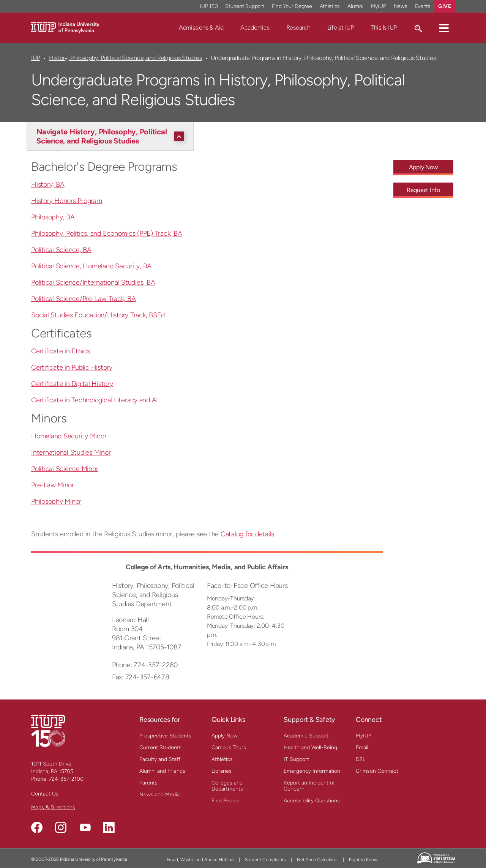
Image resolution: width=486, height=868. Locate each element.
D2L (361, 759)
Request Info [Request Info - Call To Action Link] (423, 190)
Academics (255, 28)
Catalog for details (247, 534)
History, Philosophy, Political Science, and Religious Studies (125, 58)
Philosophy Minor (56, 501)
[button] (444, 28)
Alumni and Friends (162, 771)
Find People (226, 801)
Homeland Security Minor (69, 436)
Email (362, 747)
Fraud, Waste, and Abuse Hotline (200, 860)
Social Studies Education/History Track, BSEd (98, 315)
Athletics (222, 759)
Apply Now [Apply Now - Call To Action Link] (424, 167)
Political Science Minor (65, 469)
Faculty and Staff (160, 759)
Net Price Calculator (317, 860)
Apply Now (225, 736)
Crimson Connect (377, 771)
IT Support (296, 759)
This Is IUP (384, 28)
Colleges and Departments (227, 786)
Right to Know (363, 860)
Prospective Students (165, 736)
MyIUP (364, 736)
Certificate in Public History (72, 367)
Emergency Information (312, 771)
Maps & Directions (53, 807)
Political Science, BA (61, 250)
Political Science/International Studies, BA (93, 282)
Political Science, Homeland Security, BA (91, 266)
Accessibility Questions (312, 801)
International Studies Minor (71, 452)
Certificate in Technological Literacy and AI (95, 400)
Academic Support (306, 736)
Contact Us (45, 794)
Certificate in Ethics (61, 351)
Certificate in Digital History (72, 384)
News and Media (159, 795)
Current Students (160, 747)
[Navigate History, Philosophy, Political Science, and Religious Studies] (112, 136)
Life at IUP (341, 28)
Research (298, 28)
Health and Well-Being (310, 747)
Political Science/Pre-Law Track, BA (83, 299)
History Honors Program (67, 201)
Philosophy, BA (53, 217)
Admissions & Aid (201, 28)
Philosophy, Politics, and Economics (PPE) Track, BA (107, 233)
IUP (36, 58)
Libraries (222, 771)
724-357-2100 (66, 779)
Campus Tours (229, 747)
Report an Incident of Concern (309, 786)
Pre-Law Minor (53, 485)
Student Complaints (265, 860)
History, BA (48, 184)
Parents (148, 783)
